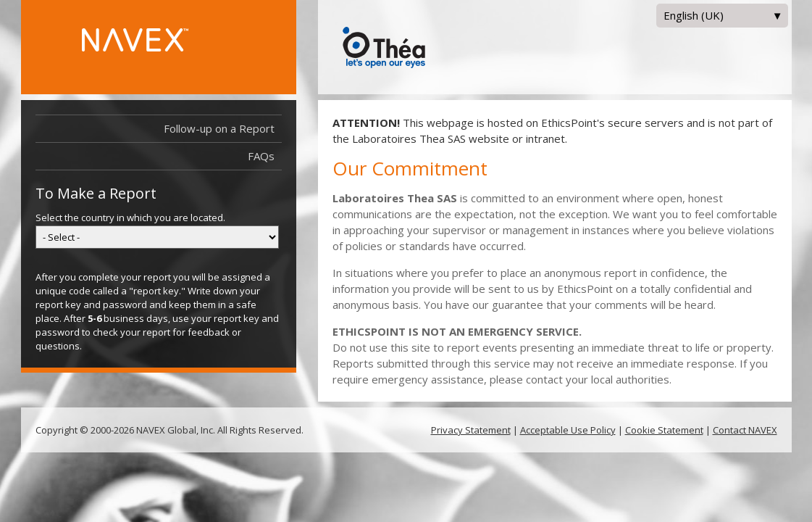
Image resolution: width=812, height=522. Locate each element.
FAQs (261, 156)
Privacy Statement (471, 430)
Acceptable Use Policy (568, 430)
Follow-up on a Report (223, 129)
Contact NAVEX (745, 430)
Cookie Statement (664, 430)
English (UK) (722, 18)
